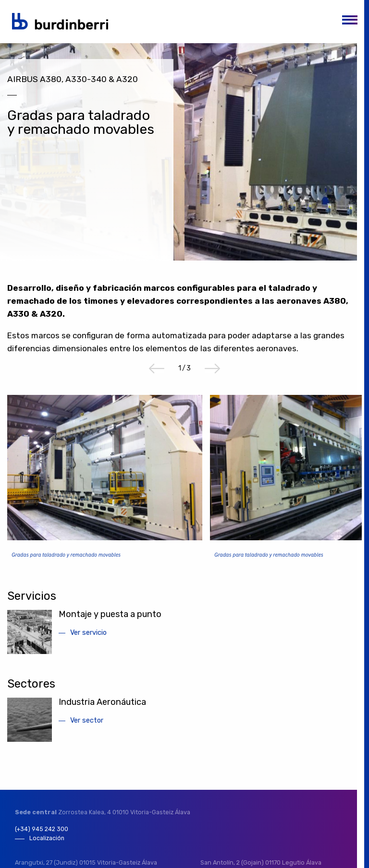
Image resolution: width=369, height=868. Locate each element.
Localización (47, 842)
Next (212, 372)
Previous (157, 372)
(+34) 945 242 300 (42, 833)
